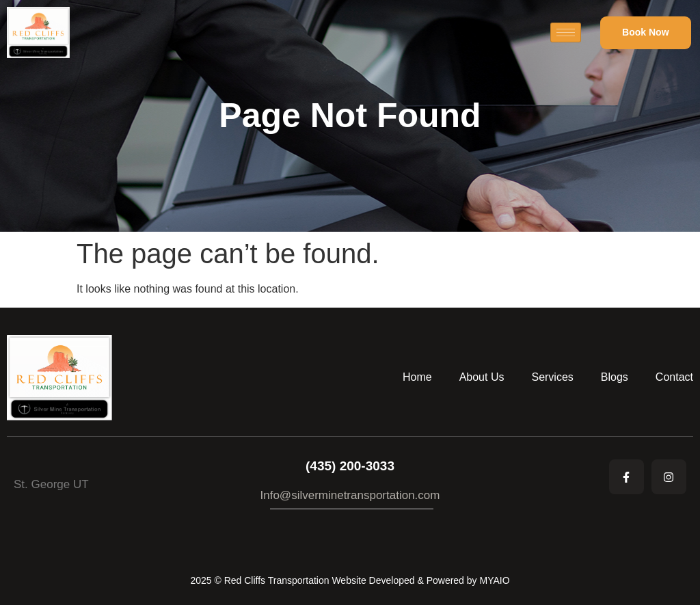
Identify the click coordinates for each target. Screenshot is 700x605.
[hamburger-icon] (566, 32)
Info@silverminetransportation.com (350, 495)
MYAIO (494, 580)
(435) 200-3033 (350, 466)
